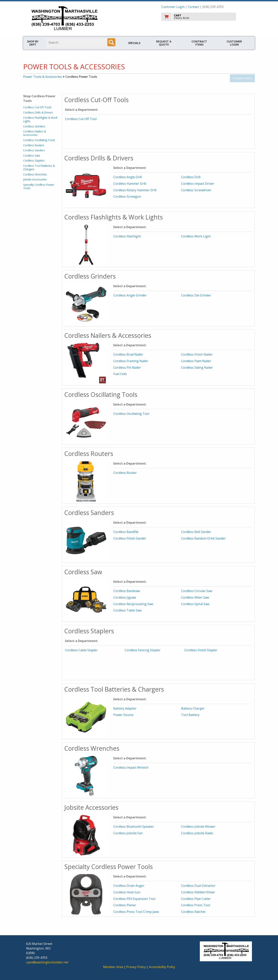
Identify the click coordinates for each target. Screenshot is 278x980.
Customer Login (173, 7)
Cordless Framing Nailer (131, 361)
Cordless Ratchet (193, 912)
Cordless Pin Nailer (127, 368)
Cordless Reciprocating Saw (133, 604)
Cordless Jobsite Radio (197, 833)
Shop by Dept (33, 43)
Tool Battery (190, 715)
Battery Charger (193, 708)
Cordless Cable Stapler (81, 650)
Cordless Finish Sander (130, 538)
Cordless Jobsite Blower (198, 827)
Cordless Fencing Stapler (143, 650)
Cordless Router (125, 473)
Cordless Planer (125, 905)
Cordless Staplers (34, 161)
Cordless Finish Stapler (201, 650)
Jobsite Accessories (35, 179)
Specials (134, 43)
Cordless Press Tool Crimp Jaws (136, 912)
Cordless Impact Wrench (131, 767)
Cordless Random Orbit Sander (203, 538)
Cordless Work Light (196, 236)
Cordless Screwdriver (196, 190)
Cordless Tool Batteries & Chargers (39, 167)
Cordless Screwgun (127, 197)
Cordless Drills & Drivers (38, 112)
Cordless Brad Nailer (128, 354)
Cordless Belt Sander (196, 532)
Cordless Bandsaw (127, 591)
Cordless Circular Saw (197, 591)
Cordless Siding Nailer (197, 368)
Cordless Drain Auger (129, 886)
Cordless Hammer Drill (130, 184)
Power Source (123, 715)
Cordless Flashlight (127, 236)
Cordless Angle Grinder (130, 295)
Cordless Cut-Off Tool (81, 119)
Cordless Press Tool (196, 905)
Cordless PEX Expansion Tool (134, 899)
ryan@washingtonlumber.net (47, 962)
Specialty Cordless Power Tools (39, 186)
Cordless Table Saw (127, 610)
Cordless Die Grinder (196, 295)
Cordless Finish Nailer (197, 354)
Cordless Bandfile (126, 532)
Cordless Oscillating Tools (39, 140)
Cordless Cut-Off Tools (37, 107)
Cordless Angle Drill (128, 177)
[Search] (111, 42)
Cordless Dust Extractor (198, 886)
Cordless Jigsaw (125, 597)
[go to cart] (207, 17)
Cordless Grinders (34, 126)
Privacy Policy (136, 967)
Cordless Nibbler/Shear (198, 892)
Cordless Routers (34, 145)
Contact (193, 7)
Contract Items (199, 43)
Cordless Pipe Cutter (196, 899)
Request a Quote (164, 43)
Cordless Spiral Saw (195, 604)
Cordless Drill (191, 177)
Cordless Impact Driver (198, 184)
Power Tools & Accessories (43, 77)
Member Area (113, 967)
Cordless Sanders (34, 150)
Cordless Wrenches (35, 174)
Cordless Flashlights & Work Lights (40, 119)
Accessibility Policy (162, 967)
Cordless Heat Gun (127, 892)
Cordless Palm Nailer (196, 361)
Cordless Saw (32, 155)
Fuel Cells (120, 374)
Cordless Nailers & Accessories (35, 133)
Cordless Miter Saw (195, 597)
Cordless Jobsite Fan (128, 833)
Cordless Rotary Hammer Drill (135, 190)
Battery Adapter (125, 708)
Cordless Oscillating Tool (131, 414)
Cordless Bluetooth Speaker (134, 827)
